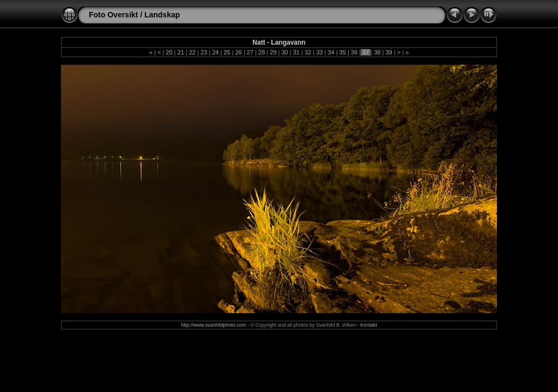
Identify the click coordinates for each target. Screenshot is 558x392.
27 (250, 52)
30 (284, 52)
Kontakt (369, 325)
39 (389, 52)
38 (377, 52)
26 (239, 52)
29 (273, 52)
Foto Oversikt (113, 15)
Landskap (162, 15)
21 (180, 52)
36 (354, 52)
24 (215, 52)
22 (192, 52)
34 (331, 52)
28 (262, 52)
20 (169, 52)
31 (296, 52)
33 (319, 52)
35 (343, 52)
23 (204, 52)
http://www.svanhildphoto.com (213, 325)
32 (308, 52)
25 (227, 52)
